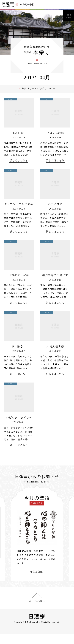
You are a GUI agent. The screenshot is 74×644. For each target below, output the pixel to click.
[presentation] (8, 543)
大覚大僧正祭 (55, 356)
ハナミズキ (55, 209)
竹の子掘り (19, 138)
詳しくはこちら (19, 166)
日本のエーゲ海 (19, 285)
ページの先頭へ (37, 611)
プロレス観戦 (55, 138)
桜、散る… (19, 356)
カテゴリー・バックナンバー (39, 94)
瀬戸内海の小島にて (55, 285)
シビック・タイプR (19, 428)
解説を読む (37, 582)
